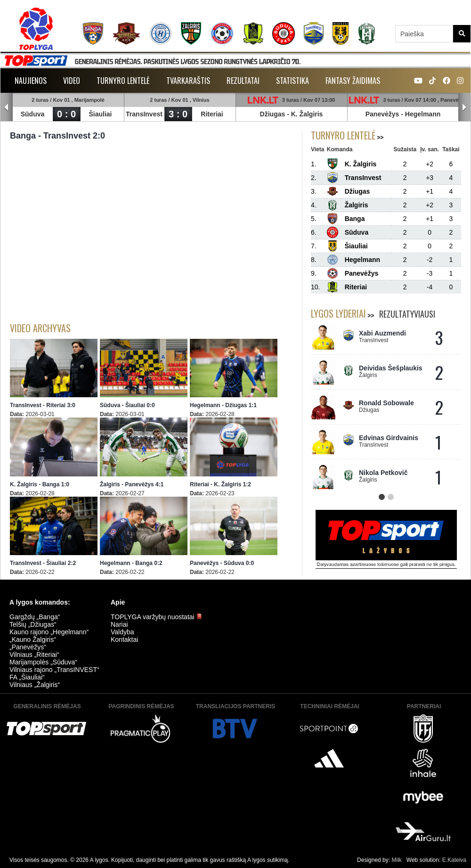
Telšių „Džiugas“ (33, 624)
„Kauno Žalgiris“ (33, 639)
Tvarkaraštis (188, 81)
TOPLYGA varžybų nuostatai (156, 617)
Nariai (119, 624)
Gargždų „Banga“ (35, 617)
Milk (396, 860)
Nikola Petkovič (383, 473)
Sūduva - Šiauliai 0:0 (127, 405)
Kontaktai (124, 639)
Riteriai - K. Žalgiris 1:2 (220, 484)
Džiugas (273, 114)
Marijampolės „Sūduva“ (43, 662)
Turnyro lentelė (123, 81)
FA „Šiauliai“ (27, 677)
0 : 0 (66, 114)
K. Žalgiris (307, 114)
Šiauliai (100, 114)
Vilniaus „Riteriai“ (34, 655)
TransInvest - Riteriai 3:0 (43, 405)
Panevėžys (382, 114)
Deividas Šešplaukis (391, 368)
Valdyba (122, 632)
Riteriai (212, 114)
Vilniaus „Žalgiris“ (35, 685)
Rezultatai (243, 81)
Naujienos (31, 81)
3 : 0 (178, 114)
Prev (7, 107)
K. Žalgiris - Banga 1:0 (40, 484)
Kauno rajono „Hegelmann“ (49, 632)
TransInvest (144, 114)
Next (464, 107)
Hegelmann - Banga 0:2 (131, 563)
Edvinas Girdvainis (389, 438)
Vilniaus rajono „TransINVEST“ (54, 670)
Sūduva (33, 114)
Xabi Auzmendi (382, 333)
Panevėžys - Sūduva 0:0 (222, 563)
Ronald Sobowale (386, 403)
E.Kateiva (454, 860)
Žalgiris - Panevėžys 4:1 (132, 484)
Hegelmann (423, 114)
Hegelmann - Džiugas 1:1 (223, 405)
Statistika (292, 81)
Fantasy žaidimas (353, 81)
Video (72, 81)
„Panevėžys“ (28, 647)
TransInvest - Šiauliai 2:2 (43, 563)
